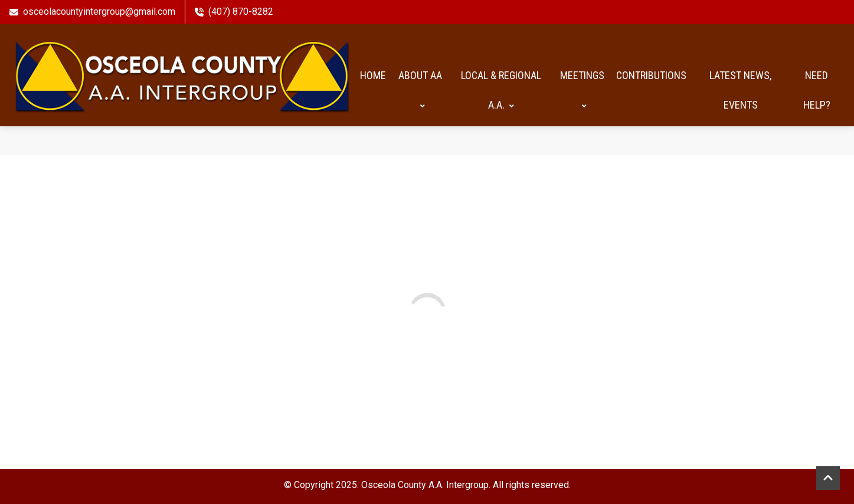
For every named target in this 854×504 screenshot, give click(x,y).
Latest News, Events (740, 88)
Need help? (817, 88)
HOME (373, 73)
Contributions (651, 73)
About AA (420, 88)
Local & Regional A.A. (501, 88)
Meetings (582, 88)
